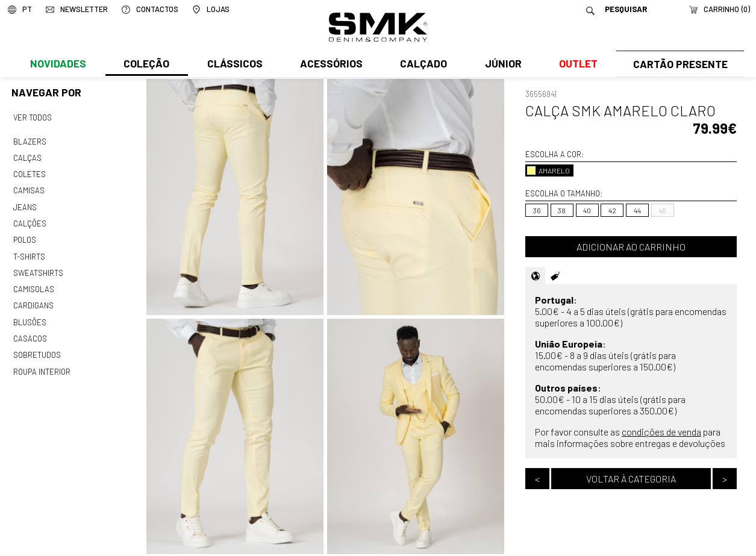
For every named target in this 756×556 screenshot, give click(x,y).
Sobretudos (37, 346)
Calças (27, 156)
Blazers (30, 140)
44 (637, 210)
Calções (30, 219)
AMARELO (548, 170)
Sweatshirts (38, 267)
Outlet (575, 64)
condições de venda (661, 432)
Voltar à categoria (631, 479)
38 (562, 210)
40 (587, 210)
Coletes (30, 172)
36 (537, 210)
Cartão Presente (679, 64)
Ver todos (33, 117)
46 (662, 210)
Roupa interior (42, 361)
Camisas (28, 188)
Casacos (30, 330)
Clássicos (234, 64)
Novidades (58, 64)
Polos (25, 235)
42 (612, 210)
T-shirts (29, 251)
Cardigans (33, 298)
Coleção (146, 64)
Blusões (30, 314)
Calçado (422, 64)
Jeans (25, 204)
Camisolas (33, 283)
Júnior (500, 64)
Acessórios (330, 64)
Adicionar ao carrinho (631, 247)
